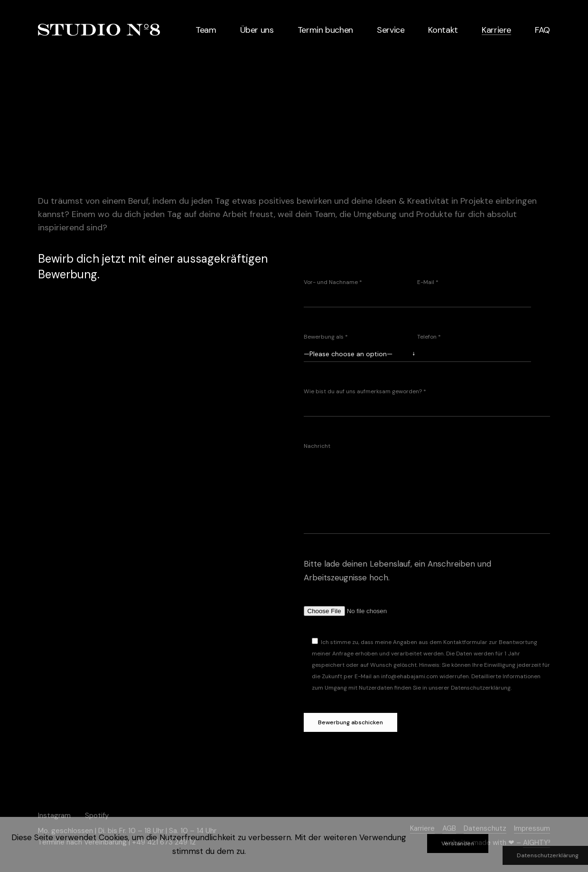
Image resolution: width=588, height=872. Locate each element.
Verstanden (458, 844)
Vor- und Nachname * (333, 282)
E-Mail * (428, 282)
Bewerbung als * (326, 337)
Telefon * (429, 337)
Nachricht (317, 446)
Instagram (54, 815)
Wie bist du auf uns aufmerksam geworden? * (365, 391)
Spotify (97, 815)
